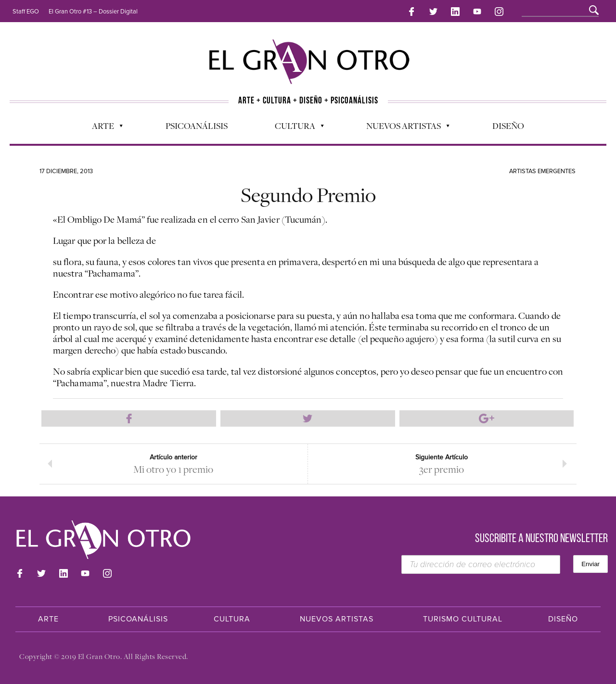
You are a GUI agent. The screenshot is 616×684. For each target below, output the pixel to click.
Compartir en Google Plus (487, 418)
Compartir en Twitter (308, 418)
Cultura (295, 128)
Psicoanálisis (197, 126)
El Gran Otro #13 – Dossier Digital (93, 12)
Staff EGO (26, 12)
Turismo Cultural (463, 619)
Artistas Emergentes (542, 171)
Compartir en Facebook (129, 418)
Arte (103, 128)
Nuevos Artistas (403, 128)
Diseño (508, 126)
